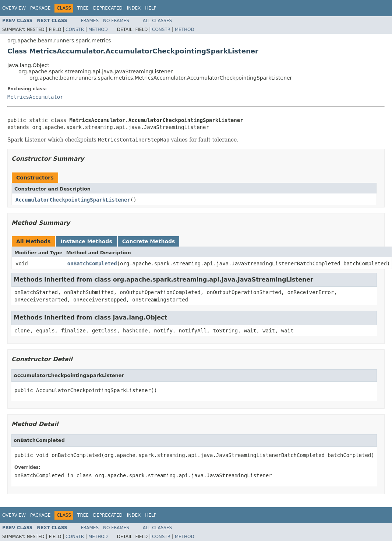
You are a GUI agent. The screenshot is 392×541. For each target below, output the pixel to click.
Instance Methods (86, 241)
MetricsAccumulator (35, 97)
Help (151, 8)
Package (40, 8)
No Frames (116, 21)
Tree (83, 8)
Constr (75, 29)
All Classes (157, 21)
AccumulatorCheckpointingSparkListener (73, 200)
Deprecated (108, 8)
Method (98, 29)
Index (134, 8)
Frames (90, 21)
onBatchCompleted (92, 263)
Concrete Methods (149, 241)
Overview (14, 8)
